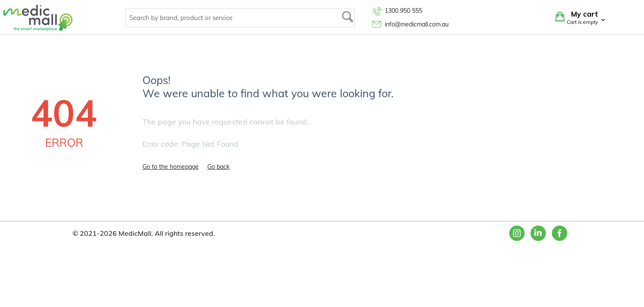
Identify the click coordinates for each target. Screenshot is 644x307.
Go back (218, 167)
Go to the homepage (171, 167)
